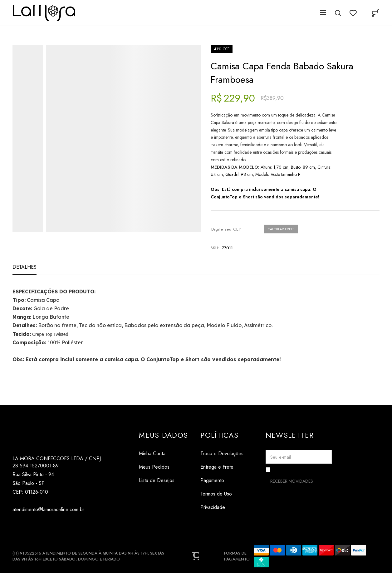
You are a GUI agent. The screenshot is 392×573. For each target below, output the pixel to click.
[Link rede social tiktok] (29, 524)
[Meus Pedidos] (163, 467)
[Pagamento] (222, 480)
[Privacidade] (222, 507)
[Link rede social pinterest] (41, 524)
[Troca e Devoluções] (222, 453)
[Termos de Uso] (222, 494)
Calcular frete (281, 229)
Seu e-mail (281, 457)
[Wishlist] (353, 13)
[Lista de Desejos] (163, 480)
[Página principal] (44, 13)
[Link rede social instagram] (16, 524)
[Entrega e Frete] (222, 467)
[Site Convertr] (196, 556)
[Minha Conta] (163, 453)
